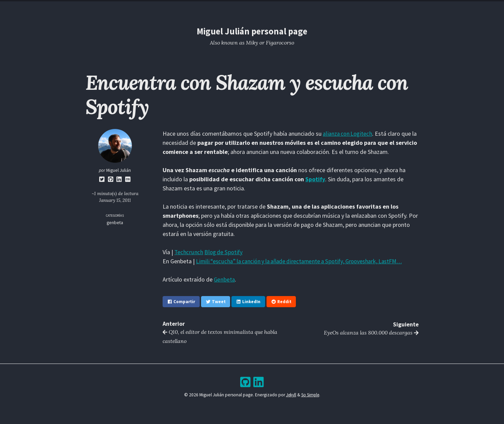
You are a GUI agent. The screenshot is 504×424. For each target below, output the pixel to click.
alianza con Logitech (349, 134)
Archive (258, 8)
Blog (230, 8)
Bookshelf (292, 8)
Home (205, 8)
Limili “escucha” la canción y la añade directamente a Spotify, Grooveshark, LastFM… (303, 261)
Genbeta (225, 279)
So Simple (310, 396)
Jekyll (290, 396)
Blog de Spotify (224, 252)
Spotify (315, 179)
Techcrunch (189, 252)
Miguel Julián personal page (252, 31)
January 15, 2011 (115, 200)
